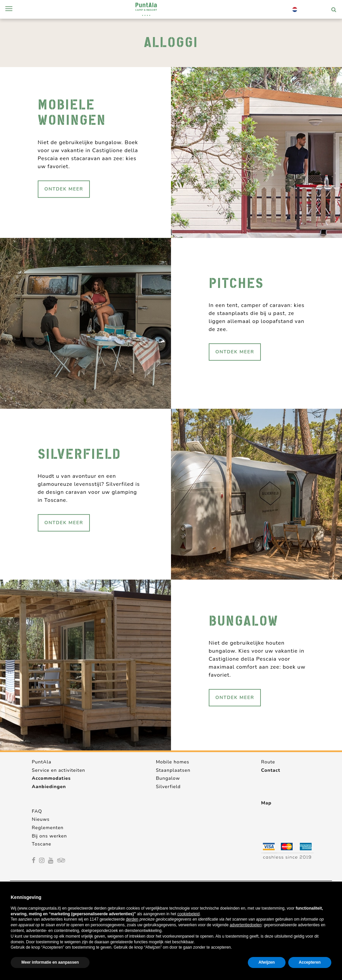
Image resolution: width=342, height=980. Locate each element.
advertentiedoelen (246, 925)
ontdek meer (64, 189)
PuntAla (41, 762)
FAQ (37, 811)
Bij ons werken (49, 836)
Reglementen (48, 828)
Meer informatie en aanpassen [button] (50, 962)
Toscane (41, 844)
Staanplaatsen (173, 770)
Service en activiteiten (58, 770)
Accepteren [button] (310, 962)
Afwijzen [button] (267, 962)
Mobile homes (173, 762)
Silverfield (168, 787)
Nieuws (41, 819)
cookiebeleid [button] (189, 914)
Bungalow (168, 778)
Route (268, 762)
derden (132, 919)
